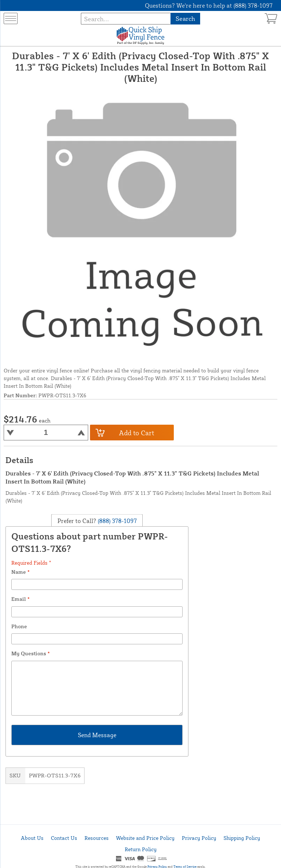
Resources (97, 838)
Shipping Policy (242, 838)
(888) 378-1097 (117, 521)
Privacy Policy (199, 838)
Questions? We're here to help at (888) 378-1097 (209, 5)
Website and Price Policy (145, 838)
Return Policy (141, 849)
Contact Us (64, 838)
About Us (32, 838)
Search (185, 18)
